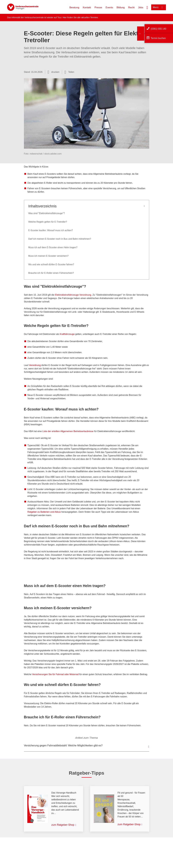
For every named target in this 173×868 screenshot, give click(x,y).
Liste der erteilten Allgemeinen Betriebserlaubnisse (68, 431)
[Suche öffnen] (147, 7)
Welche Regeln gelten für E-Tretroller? (48, 222)
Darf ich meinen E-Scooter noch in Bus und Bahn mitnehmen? (60, 239)
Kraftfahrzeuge (67, 334)
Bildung (121, 7)
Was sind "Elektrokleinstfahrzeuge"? (47, 213)
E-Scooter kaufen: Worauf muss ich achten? (51, 230)
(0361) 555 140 (159, 29)
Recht (131, 7)
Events (109, 7)
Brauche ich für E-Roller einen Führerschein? (51, 273)
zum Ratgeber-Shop (63, 825)
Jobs (141, 7)
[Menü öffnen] (159, 7)
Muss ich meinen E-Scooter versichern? (48, 256)
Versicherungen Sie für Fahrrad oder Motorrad (55, 674)
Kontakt (87, 7)
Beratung (74, 7)
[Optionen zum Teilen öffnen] (69, 72)
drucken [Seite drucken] (55, 72)
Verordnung (35, 365)
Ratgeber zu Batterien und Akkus (44, 512)
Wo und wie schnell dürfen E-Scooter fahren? (51, 264)
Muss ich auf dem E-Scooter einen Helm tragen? (53, 247)
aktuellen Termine (89, 17)
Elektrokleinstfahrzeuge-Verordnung (73, 295)
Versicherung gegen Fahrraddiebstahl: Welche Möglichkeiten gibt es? (63, 745)
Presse (98, 7)
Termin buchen (158, 38)
